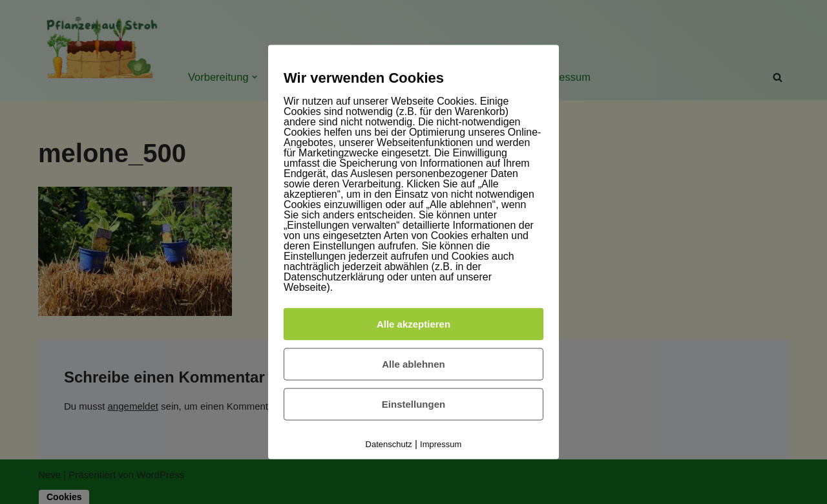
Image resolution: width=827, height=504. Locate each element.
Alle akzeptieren (413, 323)
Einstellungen (413, 404)
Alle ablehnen (413, 363)
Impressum (441, 444)
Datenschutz (389, 444)
